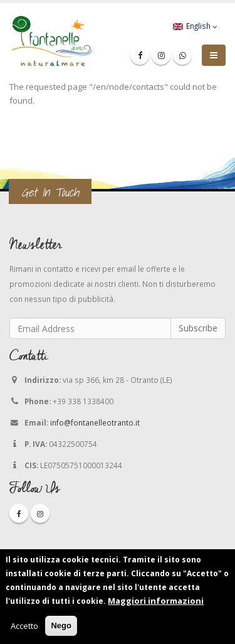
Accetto (24, 628)
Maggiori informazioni (156, 603)
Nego (61, 627)
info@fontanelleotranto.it (95, 422)
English (195, 26)
